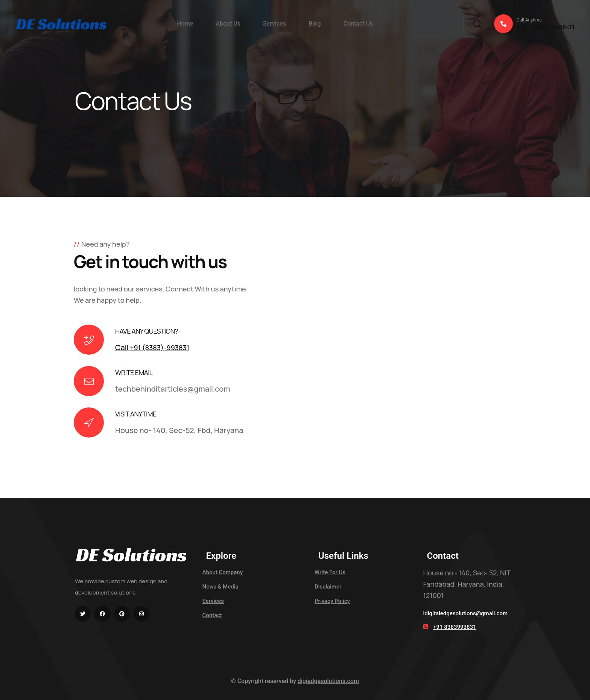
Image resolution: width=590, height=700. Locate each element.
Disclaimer (328, 587)
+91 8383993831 (455, 627)
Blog (315, 24)
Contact (212, 615)
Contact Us (358, 24)
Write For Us (330, 572)
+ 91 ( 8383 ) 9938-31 (534, 24)
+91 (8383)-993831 (152, 348)
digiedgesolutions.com (328, 681)
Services (274, 24)
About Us (228, 24)
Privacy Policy (332, 601)
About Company (223, 572)
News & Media (220, 587)
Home (185, 24)
